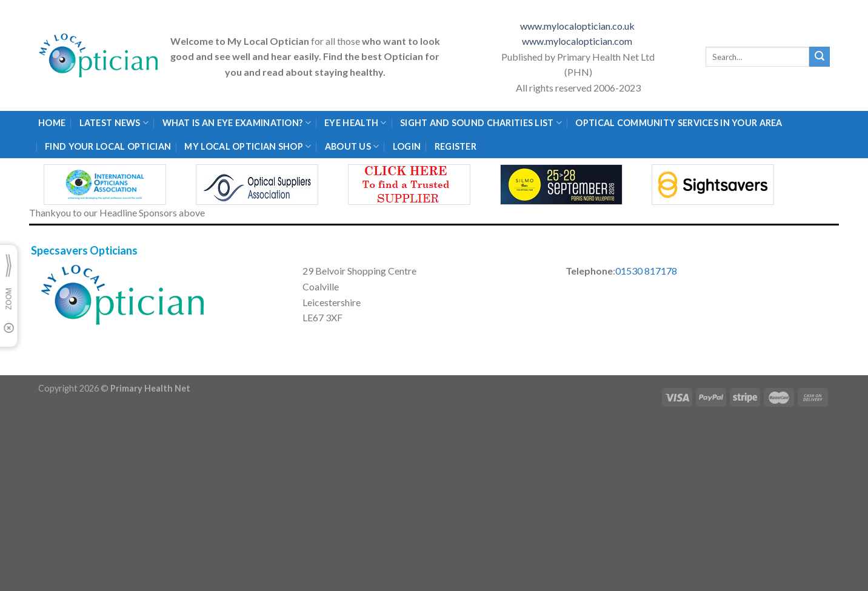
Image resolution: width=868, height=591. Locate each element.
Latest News (114, 123)
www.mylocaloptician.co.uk (578, 26)
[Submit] (820, 57)
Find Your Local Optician (108, 146)
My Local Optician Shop (248, 146)
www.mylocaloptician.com (578, 41)
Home (52, 123)
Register (456, 146)
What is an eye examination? (237, 123)
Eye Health (355, 123)
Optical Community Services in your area (679, 123)
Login (407, 146)
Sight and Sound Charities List (481, 123)
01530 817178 (646, 271)
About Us (352, 146)
